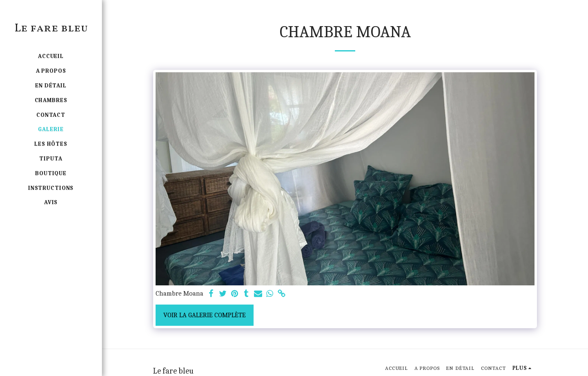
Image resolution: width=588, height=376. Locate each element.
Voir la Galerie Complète (205, 315)
